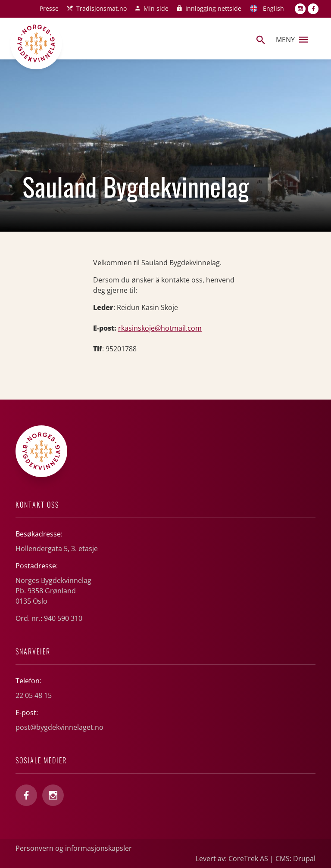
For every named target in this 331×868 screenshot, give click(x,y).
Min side (156, 8)
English (273, 8)
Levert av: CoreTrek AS (232, 859)
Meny (292, 40)
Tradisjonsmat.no (101, 8)
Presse (49, 8)
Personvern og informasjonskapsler (74, 848)
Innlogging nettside (213, 8)
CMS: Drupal (295, 859)
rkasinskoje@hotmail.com (160, 328)
